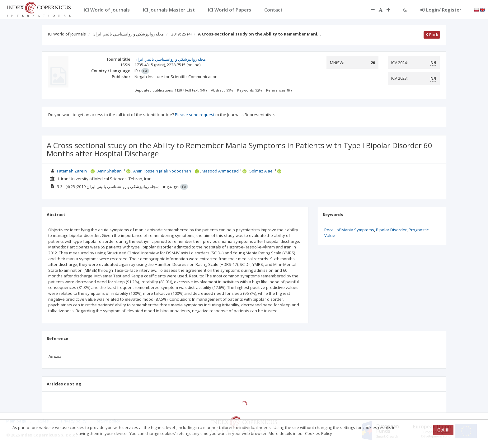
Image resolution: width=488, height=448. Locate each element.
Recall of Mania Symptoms (349, 230)
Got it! (443, 430)
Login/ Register (441, 10)
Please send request (195, 115)
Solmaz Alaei (261, 171)
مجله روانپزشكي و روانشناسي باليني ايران (128, 34)
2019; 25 (181, 34)
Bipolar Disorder (391, 230)
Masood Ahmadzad (220, 171)
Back (432, 35)
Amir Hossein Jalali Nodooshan (162, 171)
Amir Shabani (110, 171)
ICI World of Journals (67, 34)
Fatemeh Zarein (72, 171)
